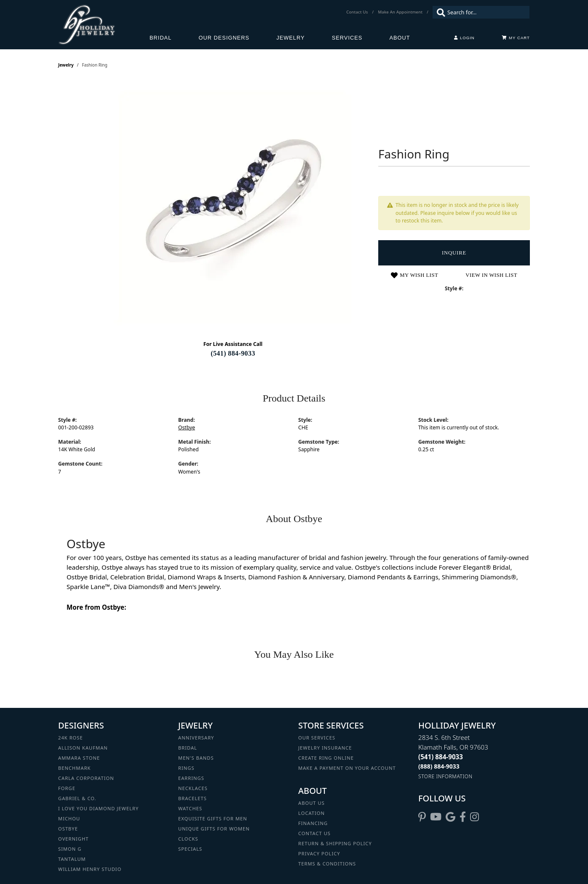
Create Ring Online (326, 758)
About (400, 38)
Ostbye (187, 427)
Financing (313, 823)
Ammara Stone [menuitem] (79, 758)
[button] (464, 38)
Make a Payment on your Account (347, 768)
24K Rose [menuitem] (71, 738)
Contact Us (314, 833)
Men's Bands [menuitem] (196, 758)
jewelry (66, 65)
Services (347, 38)
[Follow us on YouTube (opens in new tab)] (436, 817)
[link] (358, 12)
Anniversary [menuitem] (196, 738)
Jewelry (290, 38)
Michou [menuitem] (69, 818)
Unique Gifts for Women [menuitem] (214, 829)
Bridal (160, 38)
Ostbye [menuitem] (68, 829)
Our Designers (224, 38)
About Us (311, 803)
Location (311, 813)
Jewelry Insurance (325, 748)
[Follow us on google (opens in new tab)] (450, 817)
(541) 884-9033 (233, 353)
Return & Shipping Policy (335, 843)
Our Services (317, 738)
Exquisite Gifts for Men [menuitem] (213, 818)
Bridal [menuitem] (188, 748)
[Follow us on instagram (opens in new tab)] (474, 817)
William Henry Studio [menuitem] (90, 869)
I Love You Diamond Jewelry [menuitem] (98, 808)
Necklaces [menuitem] (193, 788)
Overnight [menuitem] (73, 839)
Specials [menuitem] (190, 849)
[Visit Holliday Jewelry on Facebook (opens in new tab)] (463, 817)
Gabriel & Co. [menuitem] (77, 798)
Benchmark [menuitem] (75, 768)
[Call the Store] (441, 757)
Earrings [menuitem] (191, 778)
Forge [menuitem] (67, 788)
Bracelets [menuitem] (192, 798)
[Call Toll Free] (439, 766)
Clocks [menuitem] (188, 839)
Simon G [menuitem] (70, 849)
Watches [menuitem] (190, 808)
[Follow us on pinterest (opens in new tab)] (422, 817)
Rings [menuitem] (186, 768)
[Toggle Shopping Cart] (516, 38)
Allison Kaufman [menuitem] (83, 748)
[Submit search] (439, 12)
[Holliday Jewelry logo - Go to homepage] (104, 25)
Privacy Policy (319, 853)
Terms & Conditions (327, 864)
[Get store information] (445, 776)
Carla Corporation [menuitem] (86, 778)
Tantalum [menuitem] (72, 859)
